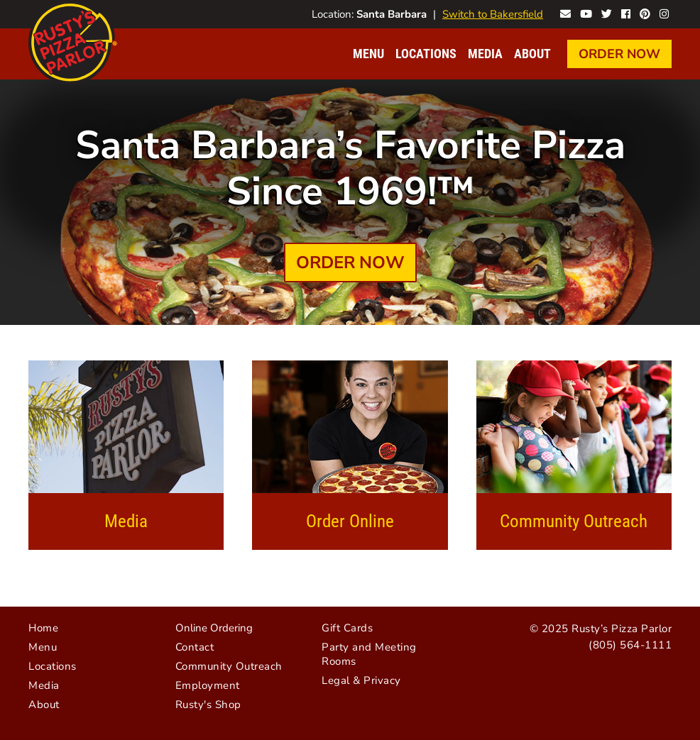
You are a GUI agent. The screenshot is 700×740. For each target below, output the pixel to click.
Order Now (619, 54)
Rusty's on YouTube (586, 12)
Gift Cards (347, 628)
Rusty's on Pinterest (645, 12)
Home (43, 628)
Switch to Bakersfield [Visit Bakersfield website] (493, 14)
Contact (195, 647)
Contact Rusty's (565, 12)
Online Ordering (214, 628)
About (532, 54)
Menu (368, 54)
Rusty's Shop (208, 705)
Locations (426, 54)
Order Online (350, 521)
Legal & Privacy (361, 680)
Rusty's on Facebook (626, 12)
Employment (208, 685)
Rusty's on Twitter (607, 12)
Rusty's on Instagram (664, 12)
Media (485, 54)
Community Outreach (574, 521)
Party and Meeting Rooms (369, 654)
